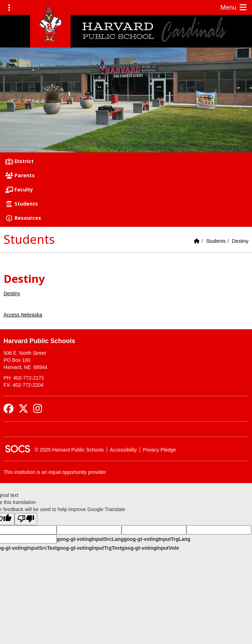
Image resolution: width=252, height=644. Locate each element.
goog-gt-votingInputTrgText (89, 548)
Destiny (240, 241)
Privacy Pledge (159, 450)
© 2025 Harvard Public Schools (69, 450)
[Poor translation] (26, 519)
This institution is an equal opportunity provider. (55, 472)
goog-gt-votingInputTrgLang (157, 539)
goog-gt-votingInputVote (150, 548)
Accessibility (123, 450)
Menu (234, 7)
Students (216, 241)
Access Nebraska (23, 315)
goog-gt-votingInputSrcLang (90, 539)
